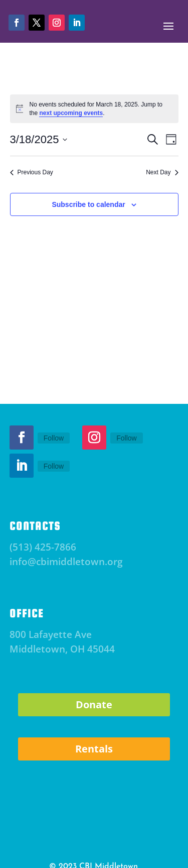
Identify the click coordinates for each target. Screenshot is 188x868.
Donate (94, 704)
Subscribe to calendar (88, 204)
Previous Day (32, 172)
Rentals (94, 749)
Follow (54, 438)
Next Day (162, 172)
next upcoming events (71, 113)
